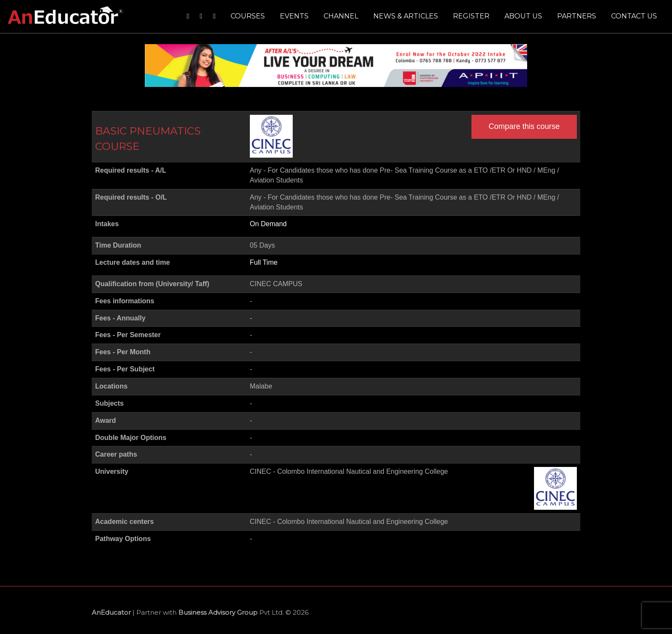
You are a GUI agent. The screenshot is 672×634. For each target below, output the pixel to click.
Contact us (634, 16)
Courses (248, 16)
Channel (341, 16)
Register (471, 16)
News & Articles (406, 16)
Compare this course (524, 126)
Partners (577, 16)
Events (294, 16)
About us (523, 16)
